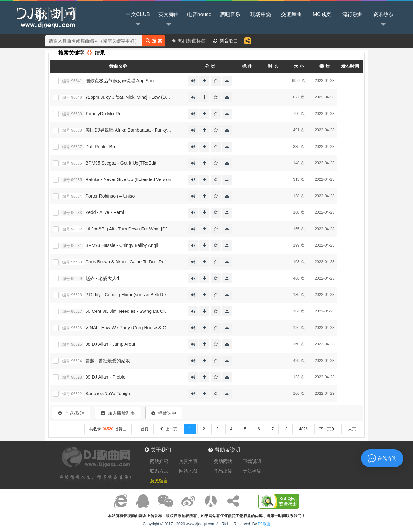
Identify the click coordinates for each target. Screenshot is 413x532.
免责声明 (188, 461)
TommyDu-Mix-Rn (104, 114)
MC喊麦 (322, 14)
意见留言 (159, 481)
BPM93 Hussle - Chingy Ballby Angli (122, 245)
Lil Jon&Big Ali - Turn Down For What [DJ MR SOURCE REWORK (152, 229)
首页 (145, 429)
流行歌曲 (353, 14)
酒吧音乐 (230, 14)
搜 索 (154, 41)
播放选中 (164, 413)
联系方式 (159, 471)
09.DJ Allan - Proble (106, 377)
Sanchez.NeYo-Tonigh (108, 394)
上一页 (169, 429)
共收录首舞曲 (108, 429)
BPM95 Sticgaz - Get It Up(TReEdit (121, 163)
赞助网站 (223, 461)
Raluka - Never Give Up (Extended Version (128, 179)
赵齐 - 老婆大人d (102, 278)
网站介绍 (159, 461)
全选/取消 (71, 413)
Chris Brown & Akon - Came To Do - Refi (126, 262)
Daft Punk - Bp (100, 147)
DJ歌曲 (45, 17)
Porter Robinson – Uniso (110, 196)
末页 (352, 429)
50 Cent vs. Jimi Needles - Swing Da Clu (126, 311)
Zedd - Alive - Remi (105, 212)
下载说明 (252, 461)
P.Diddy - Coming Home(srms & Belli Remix (129, 295)
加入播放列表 (118, 413)
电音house (199, 14)
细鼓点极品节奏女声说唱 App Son (120, 81)
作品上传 (223, 471)
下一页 (328, 429)
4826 (303, 429)
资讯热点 (383, 20)
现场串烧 (261, 14)
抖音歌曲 (229, 41)
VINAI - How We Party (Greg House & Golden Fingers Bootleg (148, 328)
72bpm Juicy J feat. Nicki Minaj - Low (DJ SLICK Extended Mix (148, 97)
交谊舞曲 (291, 14)
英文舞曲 (169, 20)
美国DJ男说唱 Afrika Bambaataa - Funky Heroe (133, 130)
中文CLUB (138, 20)
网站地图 (188, 471)
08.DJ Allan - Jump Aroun (111, 344)
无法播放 (252, 471)
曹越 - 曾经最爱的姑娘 (108, 361)
